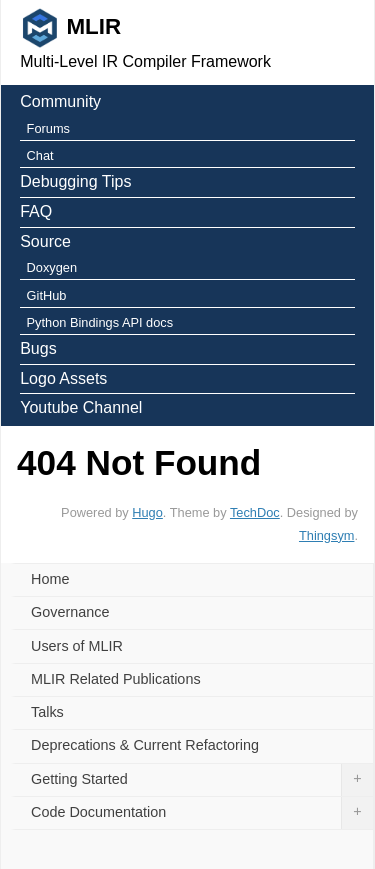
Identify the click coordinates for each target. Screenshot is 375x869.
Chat (40, 155)
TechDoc (255, 512)
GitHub (47, 295)
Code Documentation (202, 813)
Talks (47, 712)
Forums (48, 128)
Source (45, 241)
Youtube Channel (81, 407)
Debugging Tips (75, 181)
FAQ (36, 211)
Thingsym (326, 535)
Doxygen (52, 267)
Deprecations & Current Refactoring (145, 745)
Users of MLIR (77, 646)
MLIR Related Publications (116, 679)
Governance (70, 612)
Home (50, 579)
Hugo (147, 512)
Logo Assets (63, 378)
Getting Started (202, 780)
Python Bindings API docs (100, 322)
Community (60, 101)
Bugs (38, 348)
